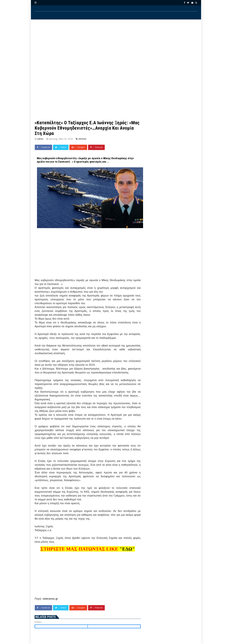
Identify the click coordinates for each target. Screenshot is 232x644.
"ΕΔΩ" (127, 549)
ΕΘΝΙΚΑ (82, 139)
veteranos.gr (50, 599)
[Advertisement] (116, 46)
